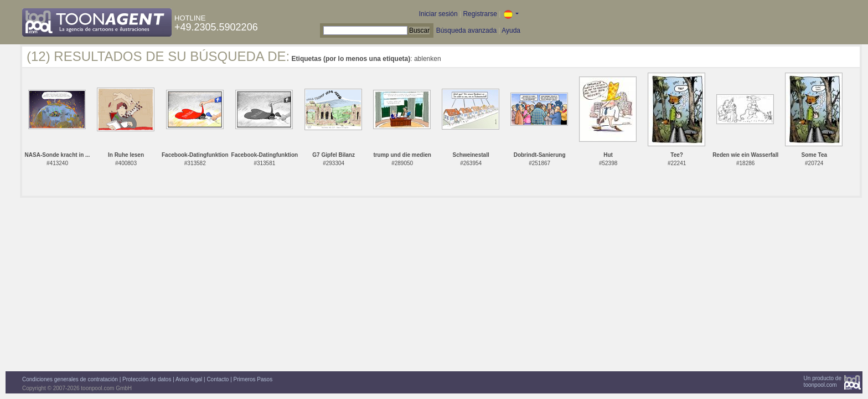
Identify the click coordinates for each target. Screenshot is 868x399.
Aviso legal (189, 379)
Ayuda (511, 30)
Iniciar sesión (438, 14)
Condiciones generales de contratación (70, 379)
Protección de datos (147, 379)
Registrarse (480, 14)
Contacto (218, 379)
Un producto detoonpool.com (823, 382)
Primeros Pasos (253, 379)
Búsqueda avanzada (466, 30)
